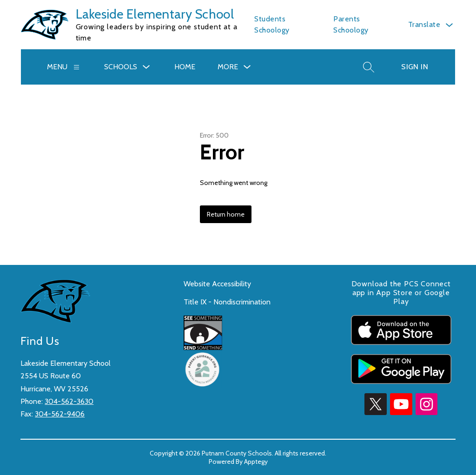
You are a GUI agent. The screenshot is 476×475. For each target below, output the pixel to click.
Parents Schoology (351, 24)
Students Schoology (272, 24)
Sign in (415, 67)
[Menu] (76, 67)
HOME (185, 67)
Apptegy (256, 462)
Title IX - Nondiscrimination (227, 302)
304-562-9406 (60, 414)
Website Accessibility (217, 284)
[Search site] (369, 67)
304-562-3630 (69, 401)
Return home (226, 214)
